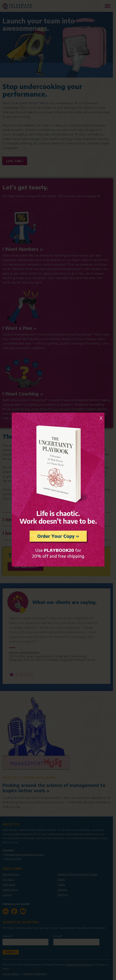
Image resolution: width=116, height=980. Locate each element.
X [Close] (101, 418)
